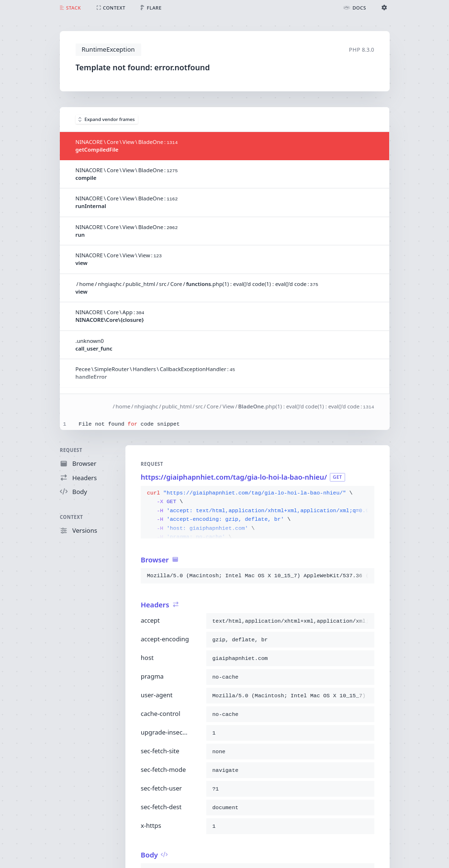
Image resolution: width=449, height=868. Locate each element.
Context (71, 517)
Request (71, 450)
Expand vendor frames (107, 119)
